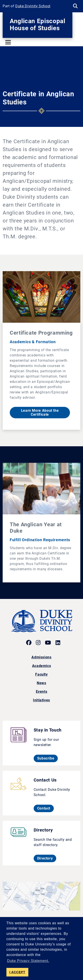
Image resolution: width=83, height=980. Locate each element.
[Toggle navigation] (8, 42)
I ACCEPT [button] (17, 972)
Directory (47, 858)
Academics (42, 666)
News (41, 683)
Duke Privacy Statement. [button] (28, 961)
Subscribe (48, 758)
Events (42, 692)
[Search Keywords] (75, 6)
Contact (45, 808)
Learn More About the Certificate (40, 412)
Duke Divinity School (33, 6)
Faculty (41, 674)
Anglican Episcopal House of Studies (38, 25)
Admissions (41, 657)
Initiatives (41, 700)
